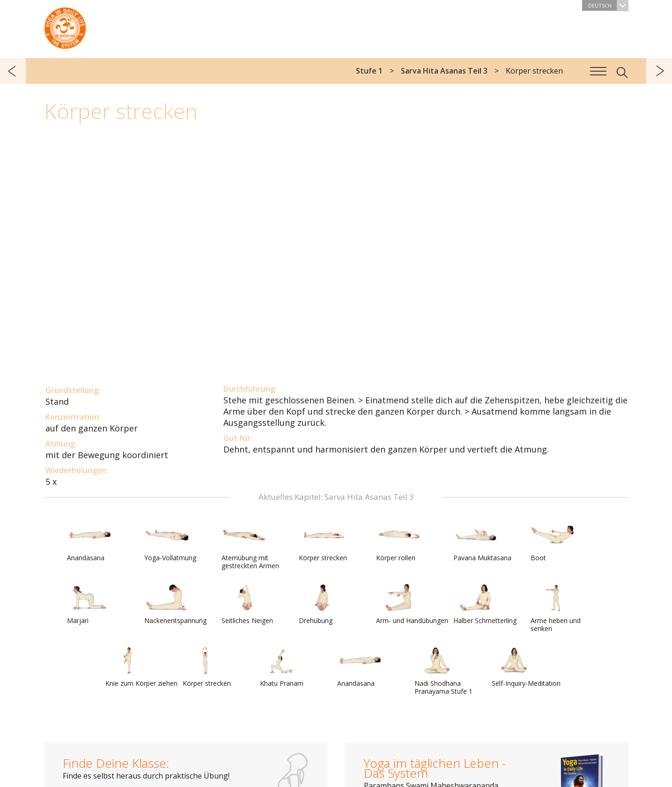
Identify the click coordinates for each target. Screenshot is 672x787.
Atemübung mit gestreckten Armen (250, 546)
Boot (553, 542)
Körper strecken (323, 542)
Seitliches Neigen (247, 604)
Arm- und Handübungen (412, 604)
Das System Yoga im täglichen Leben (65, 26)
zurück (13, 71)
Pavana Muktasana (482, 542)
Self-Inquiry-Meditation (526, 667)
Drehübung (321, 604)
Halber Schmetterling (485, 604)
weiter (659, 71)
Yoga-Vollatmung (170, 542)
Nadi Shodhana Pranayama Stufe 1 (443, 671)
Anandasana (89, 542)
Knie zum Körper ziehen (141, 667)
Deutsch (608, 5)
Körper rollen (399, 542)
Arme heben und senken (556, 608)
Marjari (89, 604)
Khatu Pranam (282, 667)
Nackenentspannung (175, 604)
